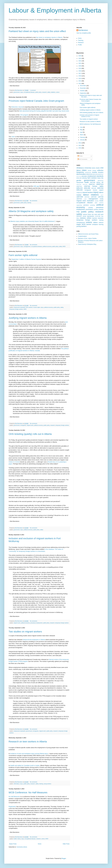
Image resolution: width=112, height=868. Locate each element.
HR (102, 182)
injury (22, 92)
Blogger (64, 858)
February (83, 137)
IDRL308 (87, 188)
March (82, 135)
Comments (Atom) (22, 847)
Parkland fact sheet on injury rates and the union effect (37, 31)
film (102, 178)
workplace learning (98, 224)
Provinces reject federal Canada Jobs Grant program (36, 101)
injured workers (88, 192)
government (17, 92)
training (29, 203)
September (83, 93)
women (89, 224)
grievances (101, 181)
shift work (101, 214)
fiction (99, 178)
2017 (80, 73)
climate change (92, 170)
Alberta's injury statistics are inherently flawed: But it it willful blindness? (33, 221)
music (101, 201)
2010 (80, 148)
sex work (94, 214)
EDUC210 (89, 174)
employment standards (19, 307)
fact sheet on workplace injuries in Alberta (49, 37)
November (83, 88)
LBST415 (79, 199)
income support (98, 190)
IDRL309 (94, 188)
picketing (93, 205)
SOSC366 (98, 216)
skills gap (36, 186)
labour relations (91, 195)
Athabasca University (84, 168)
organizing (79, 205)
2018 (80, 71)
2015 (80, 78)
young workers (47, 784)
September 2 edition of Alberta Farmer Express (26, 259)
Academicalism (82, 236)
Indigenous (79, 193)
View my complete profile (84, 33)
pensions (86, 205)
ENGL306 (79, 178)
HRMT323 (100, 184)
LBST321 (87, 197)
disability (95, 172)
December (83, 86)
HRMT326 (79, 186)
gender (79, 180)
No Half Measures (14, 797)
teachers (95, 218)
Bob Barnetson (83, 30)
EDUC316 (95, 174)
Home (40, 844)
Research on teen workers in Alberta (28, 742)
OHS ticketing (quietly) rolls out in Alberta (30, 434)
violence (101, 223)
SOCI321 (79, 216)
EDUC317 (101, 174)
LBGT (102, 195)
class (84, 170)
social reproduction (88, 216)
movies (97, 201)
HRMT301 (85, 184)
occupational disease (29, 92)
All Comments (82, 159)
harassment (80, 182)
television (101, 218)
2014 (80, 81)
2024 (80, 56)
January (82, 140)
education (84, 176)
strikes (89, 218)
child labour (17, 784)
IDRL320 (80, 190)
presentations (89, 209)
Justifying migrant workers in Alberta (28, 318)
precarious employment (36, 623)
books (93, 168)
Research (81, 43)
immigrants (23, 425)
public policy (38, 92)
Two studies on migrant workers (25, 632)
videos (95, 222)
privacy (96, 209)
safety (49, 92)
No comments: (34, 201)
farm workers (29, 307)
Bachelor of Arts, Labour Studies (87, 238)
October (82, 91)
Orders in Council (14, 462)
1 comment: (33, 90)
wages (79, 224)
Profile (80, 45)
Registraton (12, 807)
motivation (90, 201)
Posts (80, 156)
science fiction (87, 214)
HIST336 (93, 182)
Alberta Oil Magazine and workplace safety (31, 211)
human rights (37, 307)
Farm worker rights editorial (23, 255)
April (81, 132)
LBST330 (101, 197)
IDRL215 (80, 188)
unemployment (81, 223)
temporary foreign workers (16, 309)
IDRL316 (100, 188)
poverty (91, 208)
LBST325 (94, 197)
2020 (80, 66)
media (102, 199)
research (44, 92)
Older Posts (66, 844)
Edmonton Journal (17, 107)
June (82, 127)
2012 (80, 143)
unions (58, 92)
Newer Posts (13, 844)
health (15, 839)
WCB (64, 246)
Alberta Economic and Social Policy (88, 234)
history (19, 839)
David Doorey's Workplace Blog (87, 244)
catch (13, 137)
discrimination (81, 174)
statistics (53, 92)
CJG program (24, 115)
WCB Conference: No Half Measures (28, 792)
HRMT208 (79, 184)
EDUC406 (79, 176)
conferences (88, 172)
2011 (80, 145)
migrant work (30, 425)
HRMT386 (87, 186)
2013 (80, 84)
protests (101, 209)
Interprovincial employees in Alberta (34, 640)
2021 (80, 63)
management (27, 246)
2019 (80, 68)
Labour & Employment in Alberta (55, 10)
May (81, 130)
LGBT (85, 199)
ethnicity (85, 178)
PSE (78, 212)
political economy (47, 246)
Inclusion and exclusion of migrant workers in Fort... (89, 116)
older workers (99, 203)
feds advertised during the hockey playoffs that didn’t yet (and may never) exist (44, 111)
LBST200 (80, 197)
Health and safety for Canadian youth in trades (25, 765)
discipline (101, 172)
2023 (80, 58)
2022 (80, 61)
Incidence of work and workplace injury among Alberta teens (29, 754)
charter (98, 168)
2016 (80, 76)
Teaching (81, 40)
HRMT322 (92, 184)
